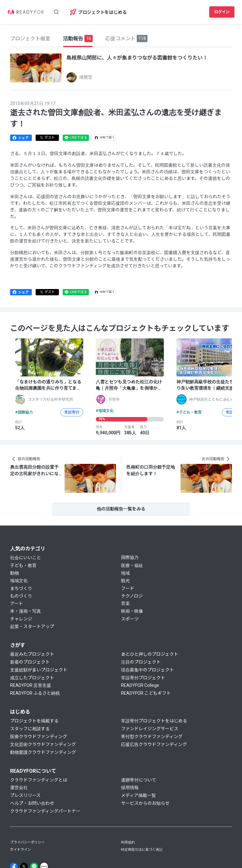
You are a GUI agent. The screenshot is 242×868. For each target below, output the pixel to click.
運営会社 (19, 787)
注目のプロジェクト (141, 662)
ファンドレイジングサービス (150, 729)
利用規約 (128, 842)
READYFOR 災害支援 (31, 685)
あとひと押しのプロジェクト (150, 654)
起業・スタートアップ (32, 626)
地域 (125, 573)
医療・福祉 (132, 565)
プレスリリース (25, 795)
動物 (14, 573)
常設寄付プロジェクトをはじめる (154, 721)
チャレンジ (21, 619)
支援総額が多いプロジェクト (39, 670)
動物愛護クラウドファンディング (43, 752)
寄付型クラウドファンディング (152, 737)
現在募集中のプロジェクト (147, 670)
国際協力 (130, 557)
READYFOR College (140, 685)
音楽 (125, 603)
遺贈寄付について (139, 780)
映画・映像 (132, 611)
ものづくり (21, 596)
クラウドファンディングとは (39, 780)
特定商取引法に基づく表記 (142, 850)
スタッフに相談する (30, 729)
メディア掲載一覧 (138, 795)
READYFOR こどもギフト (146, 693)
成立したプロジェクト (32, 678)
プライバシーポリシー (27, 842)
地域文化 (19, 581)
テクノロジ (132, 596)
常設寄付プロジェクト (143, 678)
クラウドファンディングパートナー (45, 811)
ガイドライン (20, 850)
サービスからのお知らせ (145, 803)
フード (128, 588)
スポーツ (130, 619)
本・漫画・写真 (26, 611)
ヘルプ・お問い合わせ (32, 803)
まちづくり (21, 588)
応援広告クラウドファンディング (154, 744)
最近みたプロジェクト (32, 654)
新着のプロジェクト (30, 662)
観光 (125, 581)
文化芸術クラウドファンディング (43, 744)
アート (17, 604)
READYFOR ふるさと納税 (35, 693)
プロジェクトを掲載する (34, 721)
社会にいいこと (26, 558)
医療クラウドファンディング (39, 737)
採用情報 (130, 787)
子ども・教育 (23, 565)
